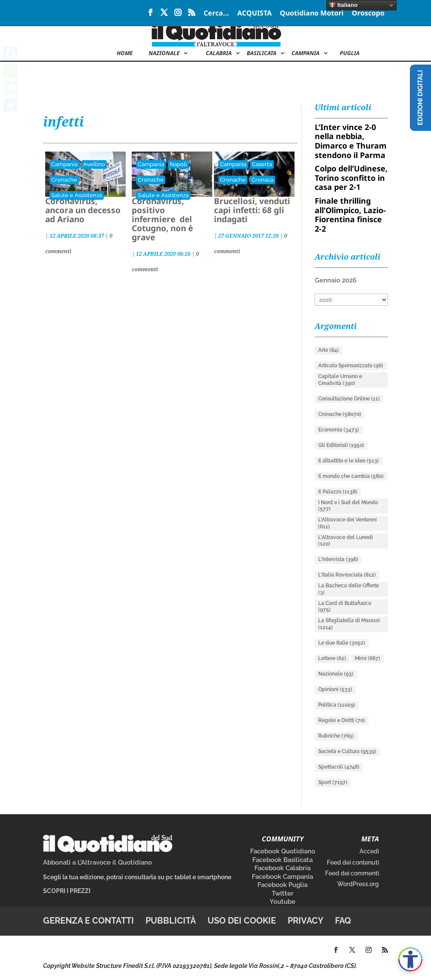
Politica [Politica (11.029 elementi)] (337, 705)
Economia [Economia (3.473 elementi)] (339, 430)
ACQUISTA (254, 14)
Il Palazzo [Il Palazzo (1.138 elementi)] (338, 492)
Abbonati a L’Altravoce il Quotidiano (98, 862)
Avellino (94, 164)
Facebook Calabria (282, 868)
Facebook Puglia (282, 885)
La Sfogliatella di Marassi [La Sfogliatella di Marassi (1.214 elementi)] (349, 624)
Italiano (343, 5)
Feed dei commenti (352, 873)
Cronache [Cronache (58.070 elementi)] (340, 414)
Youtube (282, 902)
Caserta (262, 164)
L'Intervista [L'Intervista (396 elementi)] (338, 559)
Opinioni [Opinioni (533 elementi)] (335, 689)
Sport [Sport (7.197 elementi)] (333, 782)
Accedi (369, 851)
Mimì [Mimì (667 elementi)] (367, 658)
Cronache (64, 180)
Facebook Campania (282, 877)
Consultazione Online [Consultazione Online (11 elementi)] (349, 399)
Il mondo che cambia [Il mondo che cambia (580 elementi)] (351, 476)
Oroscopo (368, 14)
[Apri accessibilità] (410, 959)
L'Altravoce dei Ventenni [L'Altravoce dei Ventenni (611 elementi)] (347, 523)
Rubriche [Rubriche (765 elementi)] (336, 736)
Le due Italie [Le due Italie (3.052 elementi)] (342, 643)
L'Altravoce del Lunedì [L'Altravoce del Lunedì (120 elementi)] (346, 541)
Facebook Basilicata (282, 860)
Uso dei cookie (242, 921)
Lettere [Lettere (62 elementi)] (332, 658)
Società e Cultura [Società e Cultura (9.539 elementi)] (347, 751)
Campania (305, 53)
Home (125, 53)
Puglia (350, 53)
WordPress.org (358, 884)
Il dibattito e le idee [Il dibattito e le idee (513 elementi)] (349, 461)
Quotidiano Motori (312, 14)
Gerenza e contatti (88, 921)
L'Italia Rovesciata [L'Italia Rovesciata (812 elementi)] (347, 575)
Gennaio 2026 (336, 280)
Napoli (178, 164)
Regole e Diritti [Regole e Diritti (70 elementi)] (342, 720)
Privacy (305, 921)
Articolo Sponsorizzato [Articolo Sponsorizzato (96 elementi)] (351, 366)
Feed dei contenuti (353, 862)
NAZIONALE (164, 53)
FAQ (343, 921)
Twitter (283, 893)
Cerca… (216, 14)
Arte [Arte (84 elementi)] (329, 350)
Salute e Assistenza (77, 195)
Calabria (219, 53)
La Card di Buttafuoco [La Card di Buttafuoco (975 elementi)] (345, 607)
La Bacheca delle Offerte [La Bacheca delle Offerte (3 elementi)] (349, 589)
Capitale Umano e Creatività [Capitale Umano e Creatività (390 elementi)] (340, 380)
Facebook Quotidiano (283, 851)
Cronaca (262, 180)
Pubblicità (171, 921)
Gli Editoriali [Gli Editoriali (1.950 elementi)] (341, 445)
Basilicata (262, 53)
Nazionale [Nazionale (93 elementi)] (336, 674)
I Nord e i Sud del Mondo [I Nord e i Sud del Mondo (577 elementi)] (348, 506)
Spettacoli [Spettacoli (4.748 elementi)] (339, 767)
